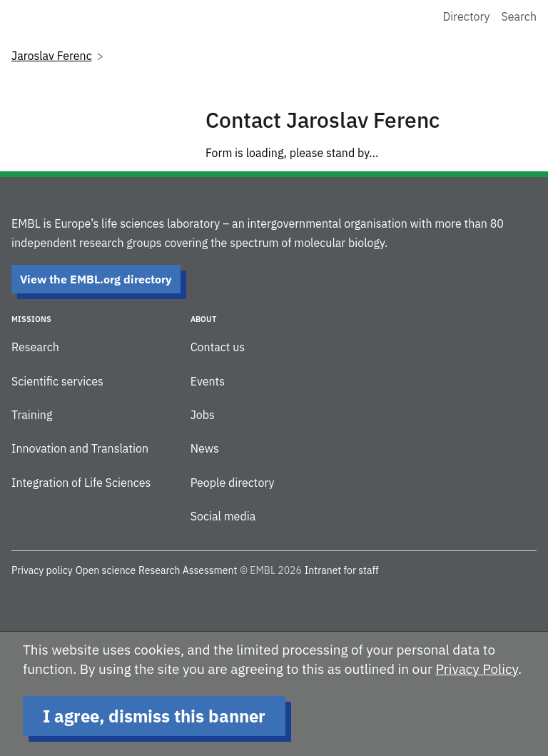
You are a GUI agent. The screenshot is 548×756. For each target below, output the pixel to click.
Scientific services (57, 381)
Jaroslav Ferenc (52, 56)
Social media (223, 516)
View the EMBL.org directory (96, 279)
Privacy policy (42, 570)
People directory (233, 483)
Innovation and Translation (80, 448)
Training (32, 415)
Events (208, 381)
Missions (31, 319)
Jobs (203, 415)
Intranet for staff (342, 570)
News (205, 448)
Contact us (218, 347)
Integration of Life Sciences (81, 483)
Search (519, 16)
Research (35, 347)
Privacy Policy (477, 669)
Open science (106, 570)
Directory (467, 16)
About (203, 319)
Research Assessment (188, 570)
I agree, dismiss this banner (154, 716)
